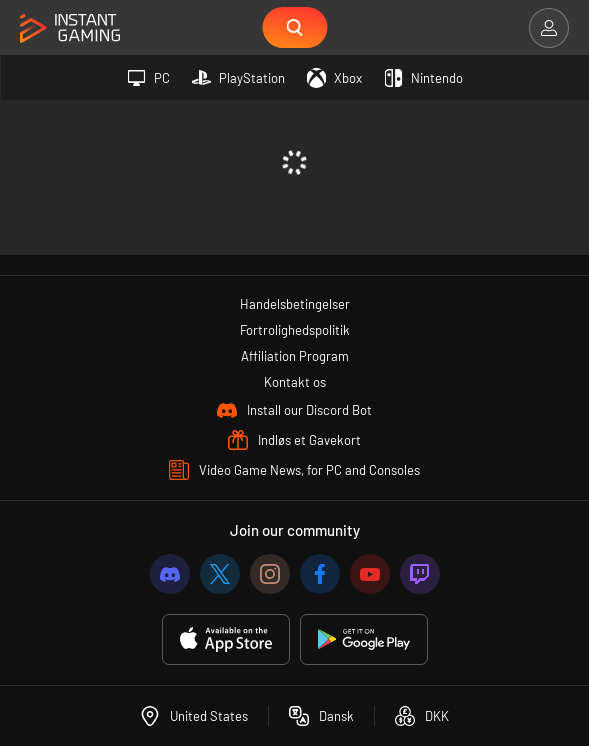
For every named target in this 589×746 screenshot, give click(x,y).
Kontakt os (295, 382)
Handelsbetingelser (295, 304)
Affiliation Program (295, 356)
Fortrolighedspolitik (295, 330)
